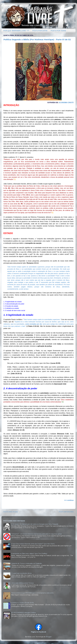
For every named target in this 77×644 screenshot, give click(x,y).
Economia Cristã (66, 103)
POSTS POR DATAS (40, 31)
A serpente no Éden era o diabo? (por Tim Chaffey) (29, 554)
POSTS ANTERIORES (66, 512)
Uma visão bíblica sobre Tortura (22, 583)
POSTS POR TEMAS (58, 31)
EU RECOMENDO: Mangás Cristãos (24, 613)
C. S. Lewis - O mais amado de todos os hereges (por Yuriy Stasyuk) (35, 524)
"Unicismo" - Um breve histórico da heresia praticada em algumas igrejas (37, 534)
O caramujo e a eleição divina (21, 573)
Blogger (49, 637)
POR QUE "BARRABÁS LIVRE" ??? (16, 31)
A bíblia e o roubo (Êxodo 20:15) (22, 603)
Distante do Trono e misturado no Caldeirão (27, 563)
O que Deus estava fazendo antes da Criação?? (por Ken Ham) (33, 544)
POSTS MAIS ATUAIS (11, 512)
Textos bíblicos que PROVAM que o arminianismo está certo (32, 593)
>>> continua (69, 500)
